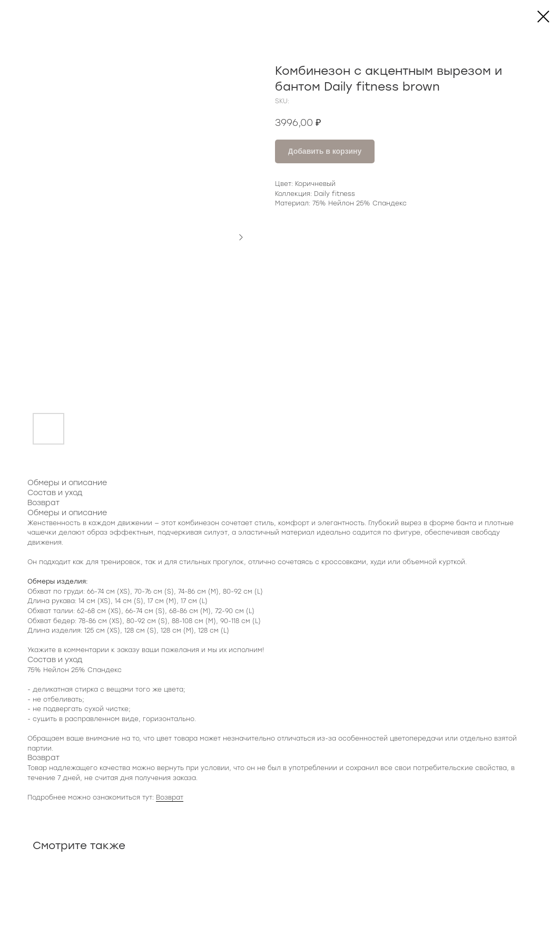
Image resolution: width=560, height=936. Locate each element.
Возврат (170, 797)
